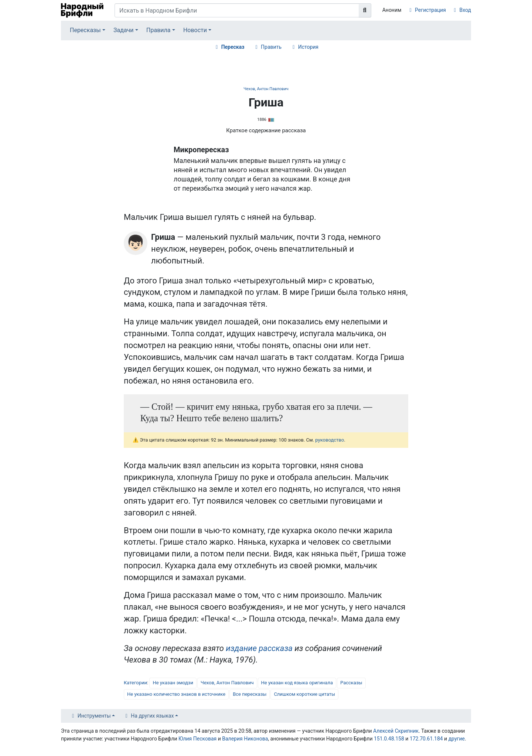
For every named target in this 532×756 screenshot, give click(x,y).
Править (271, 47)
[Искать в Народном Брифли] (237, 10)
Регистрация (430, 10)
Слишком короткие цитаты (304, 694)
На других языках (152, 716)
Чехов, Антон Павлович (266, 89)
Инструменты (94, 716)
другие (457, 739)
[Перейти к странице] (365, 10)
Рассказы (351, 683)
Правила (158, 30)
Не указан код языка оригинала (297, 683)
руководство (330, 440)
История (308, 47)
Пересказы (85, 30)
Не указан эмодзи (173, 683)
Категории (135, 683)
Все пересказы (250, 694)
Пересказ (233, 47)
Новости (195, 30)
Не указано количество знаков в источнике (176, 694)
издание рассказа (259, 648)
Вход (465, 10)
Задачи (124, 30)
